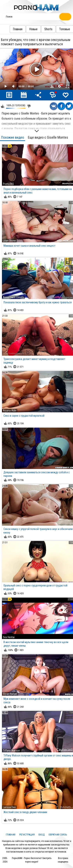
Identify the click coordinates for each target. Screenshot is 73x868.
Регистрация (27, 835)
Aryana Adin (10, 411)
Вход (42, 835)
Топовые (57, 29)
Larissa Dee (9, 807)
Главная (10, 29)
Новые (26, 29)
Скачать (52, 86)
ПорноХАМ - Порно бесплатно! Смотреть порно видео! (32, 860)
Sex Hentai (9, 637)
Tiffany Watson (11, 751)
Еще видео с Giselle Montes (48, 137)
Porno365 (8, 184)
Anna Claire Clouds (13, 297)
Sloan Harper (10, 694)
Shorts (41, 29)
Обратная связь (58, 835)
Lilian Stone (9, 241)
